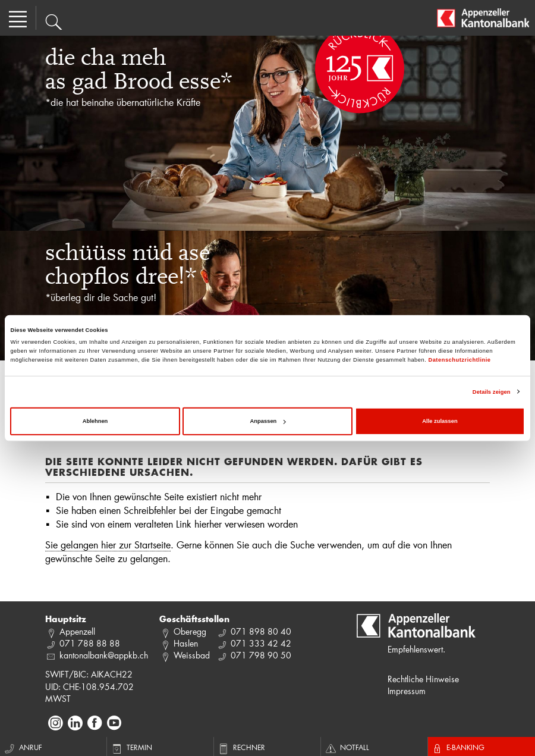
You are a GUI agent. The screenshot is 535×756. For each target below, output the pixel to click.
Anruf (23, 747)
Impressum (407, 691)
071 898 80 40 (261, 631)
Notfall (347, 747)
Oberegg (190, 631)
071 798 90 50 (261, 655)
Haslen (186, 643)
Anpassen (268, 421)
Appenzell (77, 631)
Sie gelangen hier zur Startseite (108, 545)
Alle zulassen (440, 421)
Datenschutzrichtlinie (459, 360)
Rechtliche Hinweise (423, 679)
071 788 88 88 (90, 643)
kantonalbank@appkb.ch (104, 655)
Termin (131, 747)
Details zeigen (492, 392)
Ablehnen (95, 421)
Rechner (241, 747)
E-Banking (458, 747)
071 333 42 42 (261, 643)
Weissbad (192, 655)
